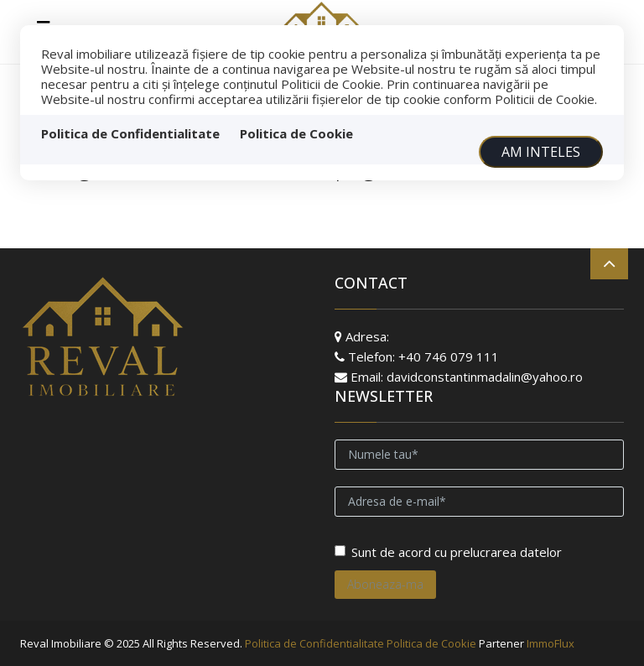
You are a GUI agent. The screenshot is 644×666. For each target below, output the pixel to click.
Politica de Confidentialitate (130, 133)
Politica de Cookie (296, 133)
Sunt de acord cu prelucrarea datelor (448, 552)
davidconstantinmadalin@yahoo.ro (485, 377)
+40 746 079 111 (449, 356)
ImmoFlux (551, 643)
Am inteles (541, 152)
